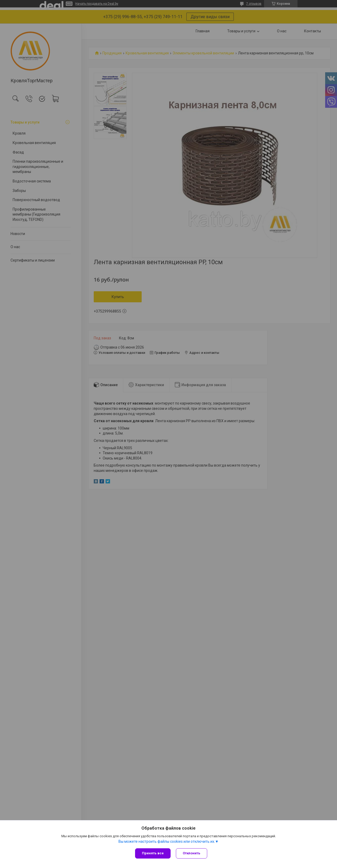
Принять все (153, 853)
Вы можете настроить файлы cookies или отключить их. (167, 841)
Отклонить (192, 853)
